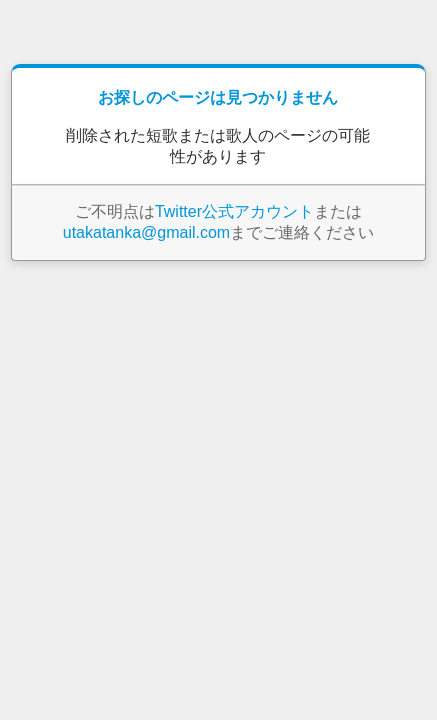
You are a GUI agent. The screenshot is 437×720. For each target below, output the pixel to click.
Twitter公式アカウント (234, 211)
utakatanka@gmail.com (146, 232)
